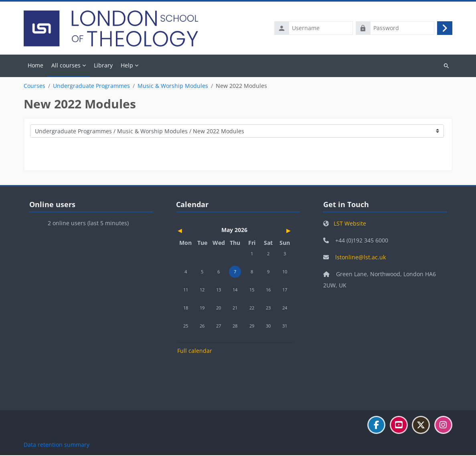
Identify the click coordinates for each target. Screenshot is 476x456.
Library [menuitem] (103, 66)
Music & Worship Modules (173, 87)
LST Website (350, 224)
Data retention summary (57, 445)
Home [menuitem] (35, 66)
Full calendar (195, 351)
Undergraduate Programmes (91, 87)
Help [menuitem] (127, 66)
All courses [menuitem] (66, 66)
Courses (34, 87)
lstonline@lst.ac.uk (361, 258)
